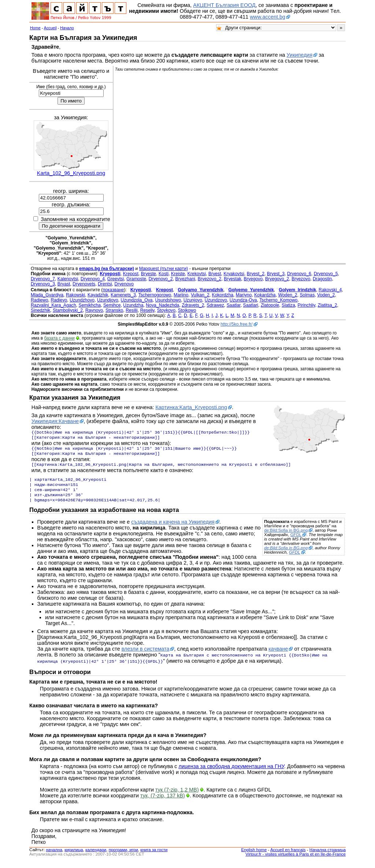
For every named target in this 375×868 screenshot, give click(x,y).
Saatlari (251, 305)
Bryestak (233, 279)
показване (113, 290)
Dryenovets (84, 284)
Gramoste (136, 279)
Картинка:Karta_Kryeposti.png (191, 407)
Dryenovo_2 (161, 279)
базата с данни (59, 338)
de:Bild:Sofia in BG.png (286, 538)
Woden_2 (287, 295)
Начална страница (328, 856)
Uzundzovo (216, 300)
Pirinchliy (307, 305)
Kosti (164, 274)
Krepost (131, 274)
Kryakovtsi (234, 274)
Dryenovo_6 (299, 274)
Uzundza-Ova (243, 300)
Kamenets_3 (123, 295)
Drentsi (105, 284)
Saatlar (234, 305)
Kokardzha (265, 295)
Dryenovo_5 (326, 274)
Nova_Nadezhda (162, 305)
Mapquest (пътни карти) (164, 269)
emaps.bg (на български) (107, 269)
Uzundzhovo (82, 300)
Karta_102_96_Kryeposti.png (71, 173)
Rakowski (75, 295)
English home (254, 856)
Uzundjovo (108, 300)
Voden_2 (326, 295)
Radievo (59, 300)
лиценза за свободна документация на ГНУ (231, 773)
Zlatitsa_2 (327, 305)
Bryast (64, 284)
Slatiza (288, 305)
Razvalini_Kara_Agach (53, 305)
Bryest (215, 274)
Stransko (114, 310)
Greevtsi (116, 279)
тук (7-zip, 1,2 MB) (177, 796)
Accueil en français (288, 856)
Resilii (132, 310)
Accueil (50, 28)
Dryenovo (124, 284)
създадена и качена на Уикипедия (173, 529)
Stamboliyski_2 (68, 310)
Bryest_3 (276, 274)
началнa (54, 856)
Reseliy (147, 310)
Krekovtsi (197, 274)
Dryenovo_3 (43, 284)
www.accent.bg (268, 17)
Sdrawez (215, 305)
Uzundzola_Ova (137, 300)
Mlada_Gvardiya (47, 295)
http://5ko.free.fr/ (236, 324)
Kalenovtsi (68, 279)
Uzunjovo (193, 300)
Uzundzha (133, 305)
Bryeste (148, 274)
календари (96, 856)
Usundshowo (168, 300)
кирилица (74, 856)
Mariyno (244, 295)
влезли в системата (146, 656)
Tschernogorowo (155, 295)
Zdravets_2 (193, 305)
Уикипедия (300, 55)
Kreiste (178, 274)
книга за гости (154, 856)
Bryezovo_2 (210, 279)
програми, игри (123, 856)
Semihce (112, 305)
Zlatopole (270, 305)
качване (278, 656)
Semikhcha (90, 305)
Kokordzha (223, 295)
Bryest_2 (256, 274)
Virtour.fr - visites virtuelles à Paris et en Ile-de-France (296, 861)
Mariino (181, 295)
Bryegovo (253, 279)
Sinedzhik (40, 310)
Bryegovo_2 (277, 279)
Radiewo (40, 300)
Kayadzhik (98, 295)
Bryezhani (185, 279)
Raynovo (94, 310)
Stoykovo (166, 310)
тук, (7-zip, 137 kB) (163, 802)
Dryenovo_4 (93, 279)
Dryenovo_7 (43, 279)
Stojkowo (187, 310)
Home (35, 28)
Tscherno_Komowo (278, 300)
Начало (67, 28)
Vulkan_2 (200, 295)
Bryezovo (301, 279)
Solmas (307, 295)
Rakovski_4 (330, 290)
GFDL (296, 542)
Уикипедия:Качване (55, 421)
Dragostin (322, 279)
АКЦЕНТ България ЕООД (224, 5)
